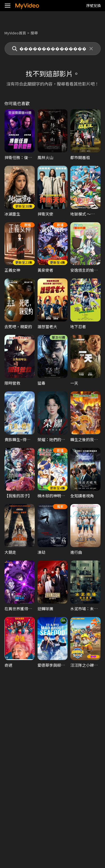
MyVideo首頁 (15, 33)
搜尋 (34, 33)
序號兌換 (94, 5)
